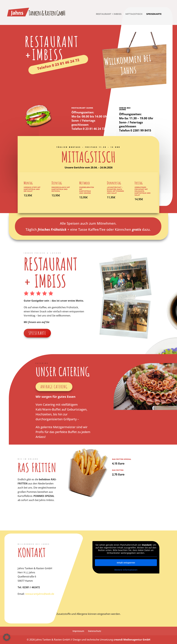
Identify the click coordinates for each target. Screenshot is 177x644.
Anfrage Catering (54, 387)
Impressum (78, 631)
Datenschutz (95, 631)
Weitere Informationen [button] (126, 570)
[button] (7, 637)
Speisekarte (154, 14)
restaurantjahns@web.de (40, 594)
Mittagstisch (134, 14)
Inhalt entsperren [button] (126, 563)
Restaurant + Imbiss (109, 14)
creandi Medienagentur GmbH (132, 640)
